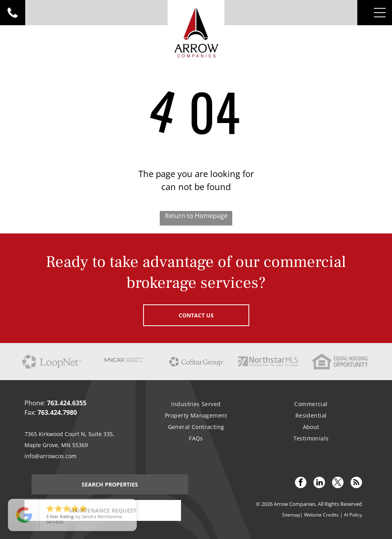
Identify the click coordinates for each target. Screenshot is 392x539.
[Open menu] (380, 13)
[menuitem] (196, 404)
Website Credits (321, 515)
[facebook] (301, 483)
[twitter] (338, 483)
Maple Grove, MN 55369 (56, 445)
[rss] (356, 483)
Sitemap (291, 515)
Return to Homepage (196, 216)
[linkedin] (319, 483)
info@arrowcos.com (50, 456)
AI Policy (353, 515)
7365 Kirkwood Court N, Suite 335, (69, 434)
